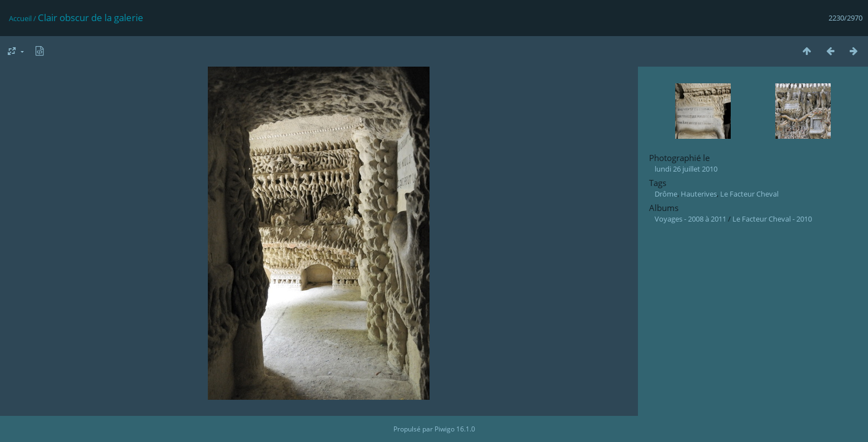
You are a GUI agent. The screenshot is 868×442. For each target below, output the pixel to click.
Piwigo (445, 429)
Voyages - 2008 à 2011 (690, 219)
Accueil (20, 18)
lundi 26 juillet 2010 (686, 169)
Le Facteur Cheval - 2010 (772, 219)
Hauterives (699, 194)
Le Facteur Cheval (749, 194)
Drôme (666, 194)
